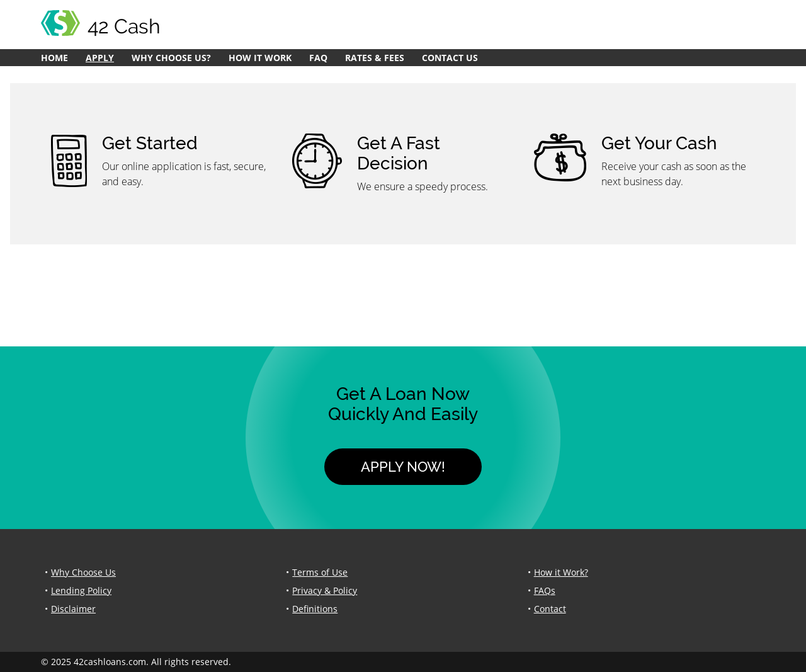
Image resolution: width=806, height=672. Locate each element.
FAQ (318, 58)
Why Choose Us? (171, 58)
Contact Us (450, 58)
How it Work (260, 58)
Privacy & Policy (325, 590)
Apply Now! (403, 467)
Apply (100, 58)
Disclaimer (73, 609)
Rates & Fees (375, 58)
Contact (550, 609)
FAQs (545, 590)
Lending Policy (81, 590)
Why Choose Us (83, 572)
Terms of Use (320, 572)
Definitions (315, 609)
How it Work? (561, 572)
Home (54, 58)
